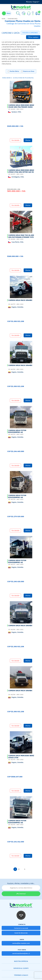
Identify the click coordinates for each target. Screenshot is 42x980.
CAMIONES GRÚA (12, 19)
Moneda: (29, 2)
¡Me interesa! (21, 894)
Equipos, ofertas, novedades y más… (21, 886)
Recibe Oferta (14, 71)
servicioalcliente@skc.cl (21, 953)
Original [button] (33, 2)
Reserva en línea (29, 71)
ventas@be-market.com (21, 943)
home (3, 19)
